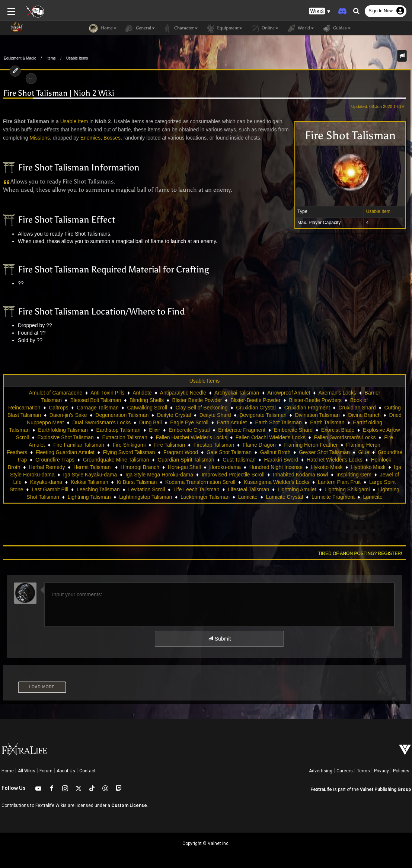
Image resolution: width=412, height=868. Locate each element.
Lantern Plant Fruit (339, 482)
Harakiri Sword (281, 460)
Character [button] (180, 28)
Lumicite (248, 497)
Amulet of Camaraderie (55, 393)
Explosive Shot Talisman (65, 437)
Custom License (129, 805)
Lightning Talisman (89, 497)
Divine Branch (365, 415)
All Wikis (27, 771)
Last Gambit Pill (50, 489)
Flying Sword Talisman (129, 452)
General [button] (139, 28)
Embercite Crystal (189, 430)
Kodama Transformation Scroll (200, 482)
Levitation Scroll (146, 489)
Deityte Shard (215, 415)
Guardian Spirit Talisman (186, 460)
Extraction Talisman (125, 437)
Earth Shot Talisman (279, 422)
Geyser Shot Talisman (324, 452)
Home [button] (103, 28)
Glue (364, 452)
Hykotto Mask (327, 467)
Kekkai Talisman (90, 482)
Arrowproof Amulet (289, 393)
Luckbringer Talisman (205, 497)
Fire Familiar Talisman (79, 445)
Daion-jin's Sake (68, 415)
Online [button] (264, 28)
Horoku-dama (225, 467)
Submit (219, 639)
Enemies (90, 138)
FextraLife (321, 789)
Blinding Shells (147, 400)
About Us (66, 771)
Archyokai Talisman (237, 393)
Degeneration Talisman (122, 415)
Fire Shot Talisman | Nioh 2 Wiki (59, 93)
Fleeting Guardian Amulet (65, 452)
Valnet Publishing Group (385, 789)
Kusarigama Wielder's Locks (277, 482)
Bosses (112, 138)
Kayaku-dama (46, 482)
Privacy (381, 771)
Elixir (154, 430)
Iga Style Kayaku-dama (90, 475)
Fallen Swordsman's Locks (345, 437)
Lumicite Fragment (333, 497)
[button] (320, 11)
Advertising (321, 771)
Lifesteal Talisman (248, 489)
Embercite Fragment (242, 430)
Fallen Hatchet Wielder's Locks (191, 437)
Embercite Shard (293, 430)
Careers (345, 771)
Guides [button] (336, 28)
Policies (401, 771)
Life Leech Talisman (196, 489)
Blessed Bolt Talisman (96, 400)
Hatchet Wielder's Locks (335, 460)
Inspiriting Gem (354, 475)
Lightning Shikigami (347, 489)
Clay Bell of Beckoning (202, 408)
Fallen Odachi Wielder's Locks (271, 437)
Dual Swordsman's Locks (101, 422)
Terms (363, 771)
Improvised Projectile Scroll (233, 475)
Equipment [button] (224, 28)
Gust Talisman (239, 460)
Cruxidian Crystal (256, 408)
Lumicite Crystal (285, 497)
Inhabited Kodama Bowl (300, 475)
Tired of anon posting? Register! (360, 553)
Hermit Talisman (93, 467)
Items (51, 58)
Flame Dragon (259, 445)
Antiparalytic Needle (183, 393)
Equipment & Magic (20, 58)
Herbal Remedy (47, 467)
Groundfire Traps (55, 460)
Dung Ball (151, 422)
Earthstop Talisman (119, 430)
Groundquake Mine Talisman (116, 460)
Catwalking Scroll (147, 408)
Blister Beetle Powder (197, 400)
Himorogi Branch (140, 467)
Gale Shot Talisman (229, 452)
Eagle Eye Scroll (189, 422)
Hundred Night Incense (276, 467)
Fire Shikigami (129, 445)
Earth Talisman (327, 422)
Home (8, 771)
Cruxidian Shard (357, 408)
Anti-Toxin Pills (107, 393)
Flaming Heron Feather (311, 445)
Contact (87, 771)
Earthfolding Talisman (63, 430)
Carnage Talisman (98, 408)
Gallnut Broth (275, 452)
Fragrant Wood (181, 452)
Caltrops (58, 408)
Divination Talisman (317, 415)
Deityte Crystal (174, 415)
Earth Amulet (232, 422)
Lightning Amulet (297, 489)
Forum (46, 771)
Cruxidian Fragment (307, 408)
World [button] (300, 28)
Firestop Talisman (214, 445)
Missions (39, 138)
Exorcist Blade (338, 430)
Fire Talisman (170, 445)
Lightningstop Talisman (146, 497)
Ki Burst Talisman (137, 482)
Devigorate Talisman (263, 415)
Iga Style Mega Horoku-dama (159, 475)
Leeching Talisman (98, 489)
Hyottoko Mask (368, 467)
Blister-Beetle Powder (255, 400)
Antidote (142, 393)
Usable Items (77, 58)
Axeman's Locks (337, 393)
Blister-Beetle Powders (315, 400)
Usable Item (379, 211)
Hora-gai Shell (184, 467)
